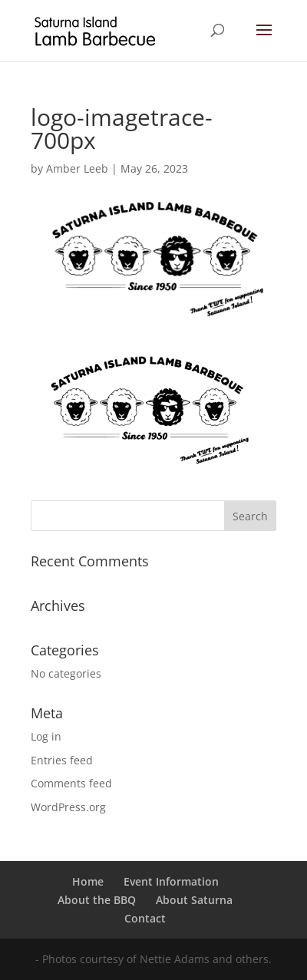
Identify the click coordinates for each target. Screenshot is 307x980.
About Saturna (194, 900)
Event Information (171, 881)
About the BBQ (97, 900)
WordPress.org (68, 807)
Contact (145, 918)
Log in (46, 736)
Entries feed (62, 760)
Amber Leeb (77, 168)
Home (88, 881)
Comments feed (71, 783)
